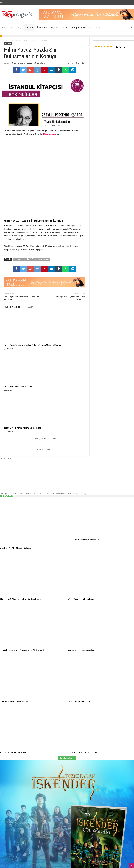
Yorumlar (21, 809)
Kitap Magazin (45, 867)
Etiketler (32, 809)
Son (12, 809)
